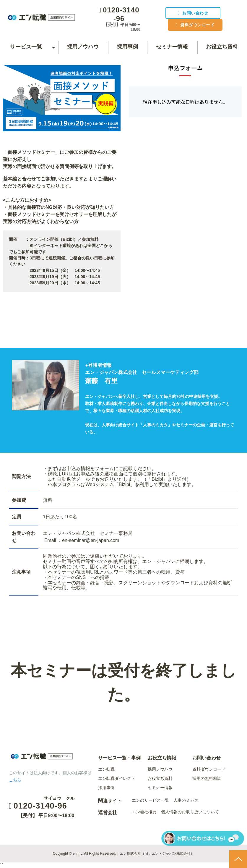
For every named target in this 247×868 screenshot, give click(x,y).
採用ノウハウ (83, 47)
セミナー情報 (172, 47)
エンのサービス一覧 (150, 800)
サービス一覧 (26, 47)
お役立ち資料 (222, 47)
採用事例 (127, 47)
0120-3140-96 (120, 14)
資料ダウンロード (197, 25)
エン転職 (106, 769)
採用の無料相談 (207, 778)
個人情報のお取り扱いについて (190, 812)
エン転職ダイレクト (117, 778)
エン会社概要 (144, 812)
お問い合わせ (195, 13)
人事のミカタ (186, 800)
